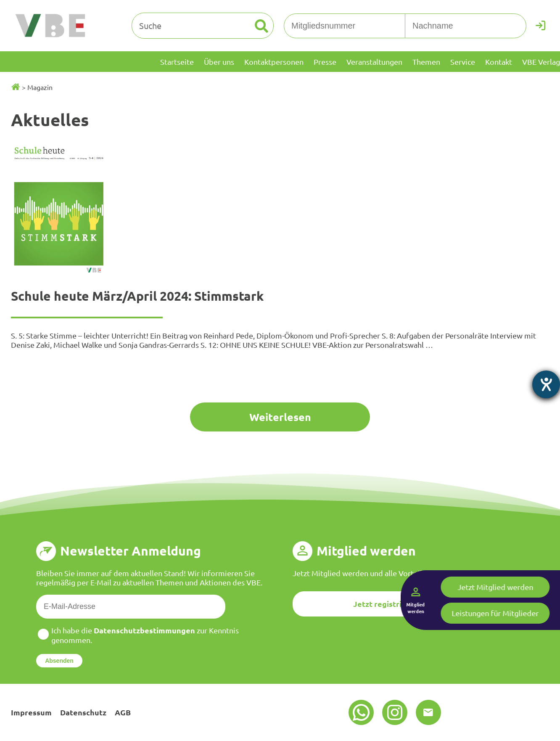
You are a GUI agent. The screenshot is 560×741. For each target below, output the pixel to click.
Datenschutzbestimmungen (144, 630)
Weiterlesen (280, 417)
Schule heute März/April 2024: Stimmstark (137, 296)
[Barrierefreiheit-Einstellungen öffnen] (546, 384)
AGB (123, 712)
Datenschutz (83, 712)
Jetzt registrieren (386, 604)
